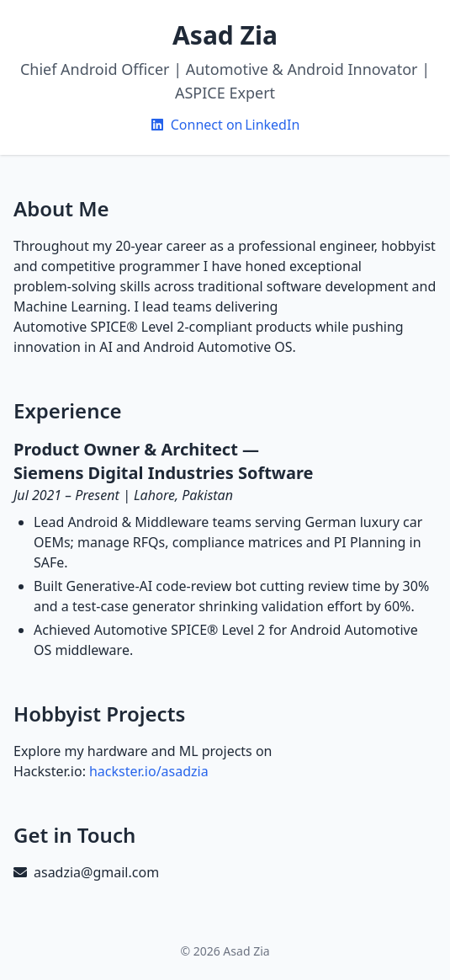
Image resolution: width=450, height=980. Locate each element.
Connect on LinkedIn (225, 125)
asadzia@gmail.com (96, 872)
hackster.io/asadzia (149, 771)
